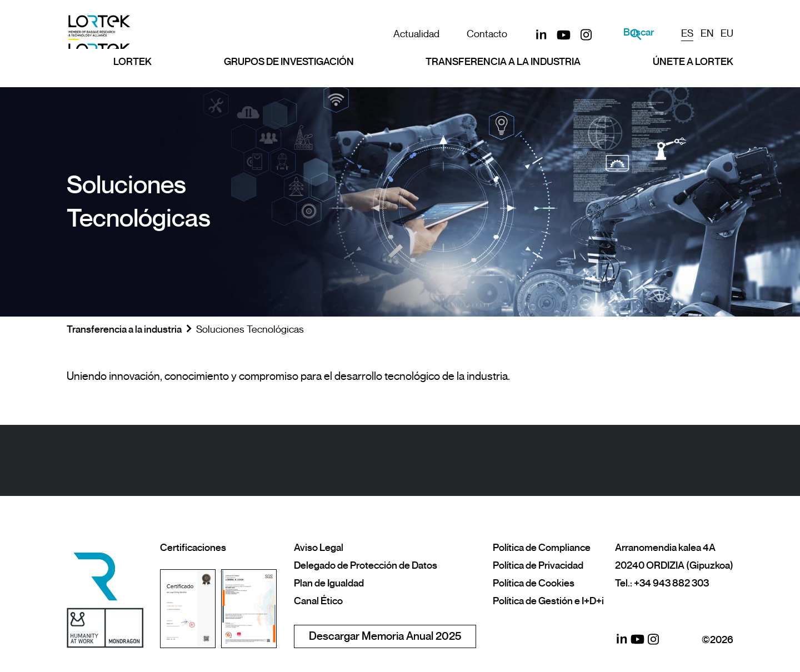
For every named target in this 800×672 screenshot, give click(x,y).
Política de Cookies (534, 583)
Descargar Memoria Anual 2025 (385, 636)
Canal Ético (318, 601)
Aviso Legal (319, 548)
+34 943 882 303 (671, 583)
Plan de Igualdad (329, 583)
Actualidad (401, 34)
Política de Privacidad (538, 565)
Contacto (471, 34)
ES (687, 33)
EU (727, 33)
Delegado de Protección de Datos (366, 565)
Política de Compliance (542, 548)
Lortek (132, 71)
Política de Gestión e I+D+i (548, 601)
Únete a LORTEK (693, 71)
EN (707, 33)
